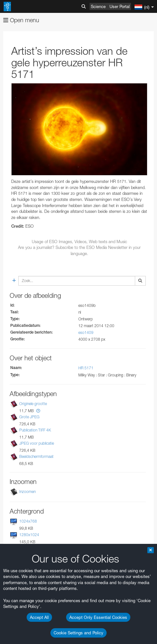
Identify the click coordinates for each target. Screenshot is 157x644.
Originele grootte (33, 404)
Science (98, 6)
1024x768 (28, 521)
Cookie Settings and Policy (78, 633)
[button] (38, 411)
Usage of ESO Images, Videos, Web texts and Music (79, 241)
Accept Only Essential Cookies (98, 617)
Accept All (39, 617)
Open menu (21, 20)
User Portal (120, 6)
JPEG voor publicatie (37, 443)
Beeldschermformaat (36, 456)
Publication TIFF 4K (35, 430)
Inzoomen (27, 492)
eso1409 (86, 332)
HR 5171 (86, 368)
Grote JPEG (29, 417)
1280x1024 (29, 535)
